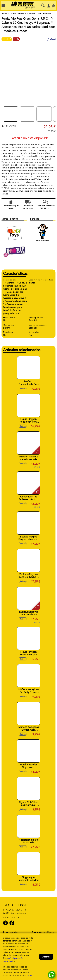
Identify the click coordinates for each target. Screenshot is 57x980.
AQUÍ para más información (13, 960)
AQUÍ (30, 976)
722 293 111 (13, 918)
